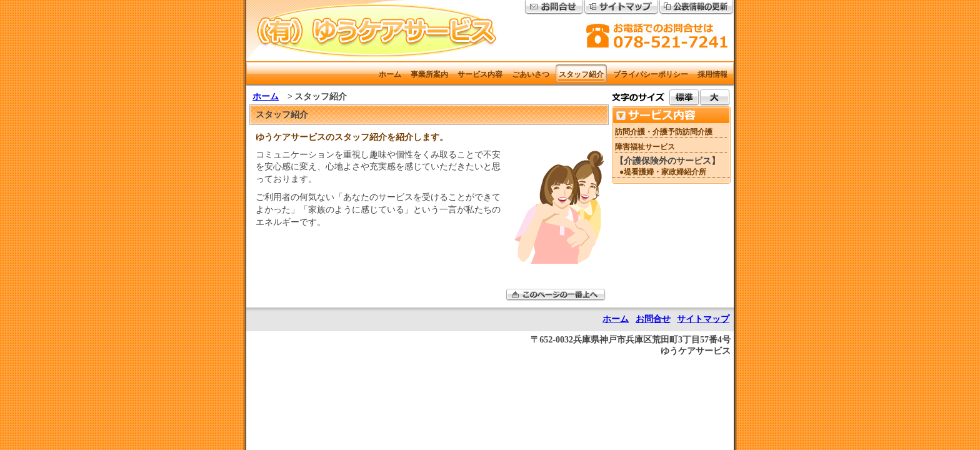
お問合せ (653, 319)
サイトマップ (703, 319)
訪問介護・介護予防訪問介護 (664, 132)
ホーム (266, 97)
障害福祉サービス (645, 147)
